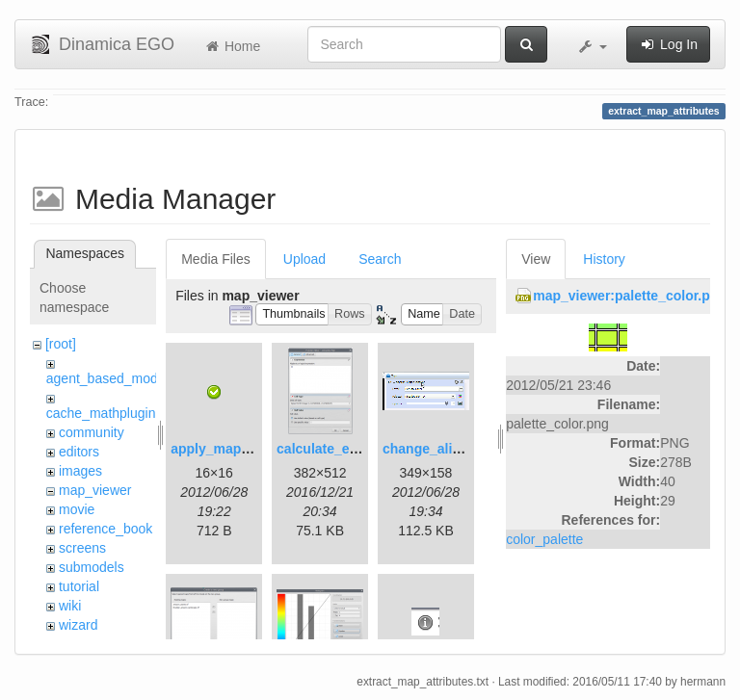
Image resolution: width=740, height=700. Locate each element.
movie (77, 509)
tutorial (79, 586)
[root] (61, 344)
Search (380, 259)
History (604, 259)
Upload (304, 259)
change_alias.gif (435, 449)
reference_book (106, 529)
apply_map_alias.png (239, 449)
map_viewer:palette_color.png (630, 296)
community (92, 432)
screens (82, 548)
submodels (92, 567)
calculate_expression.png (359, 449)
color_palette (544, 539)
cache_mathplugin (101, 413)
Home (232, 46)
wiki (70, 606)
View (536, 259)
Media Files (216, 259)
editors (79, 452)
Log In (668, 44)
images (80, 471)
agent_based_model (107, 378)
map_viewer (95, 490)
